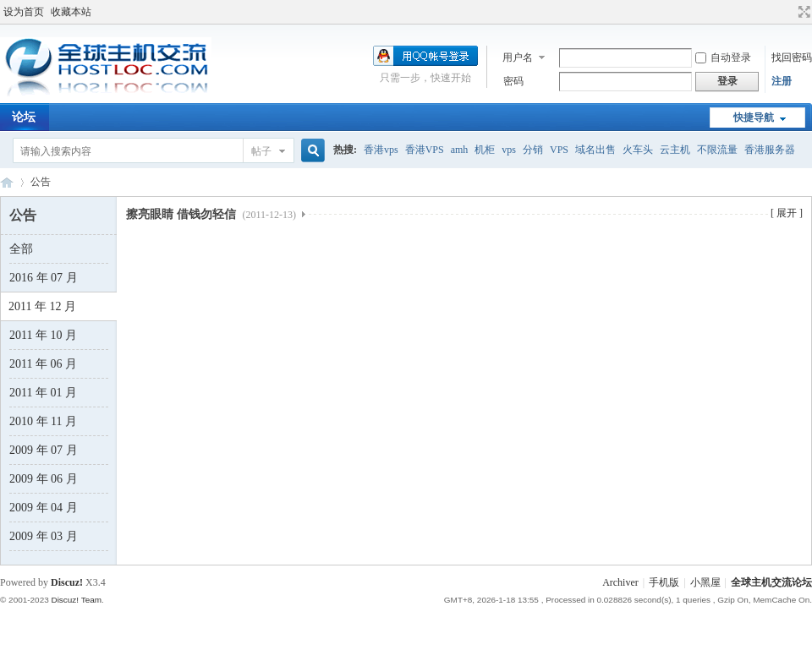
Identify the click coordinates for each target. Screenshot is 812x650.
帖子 (261, 151)
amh (460, 150)
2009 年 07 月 (44, 450)
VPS (559, 150)
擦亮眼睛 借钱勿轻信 (211, 214)
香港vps (381, 150)
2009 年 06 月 (44, 479)
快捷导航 (754, 117)
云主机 (675, 150)
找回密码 (792, 57)
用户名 (518, 57)
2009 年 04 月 (44, 508)
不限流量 (717, 150)
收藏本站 (71, 12)
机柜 (485, 150)
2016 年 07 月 (44, 278)
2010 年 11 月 (43, 421)
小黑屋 (705, 582)
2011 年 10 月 (43, 335)
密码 (513, 81)
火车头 (638, 150)
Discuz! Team (76, 600)
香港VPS (425, 150)
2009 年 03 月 (44, 536)
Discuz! (67, 582)
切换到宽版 (802, 12)
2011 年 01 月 (43, 393)
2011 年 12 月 (42, 306)
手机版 (664, 582)
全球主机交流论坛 (7, 182)
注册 (782, 81)
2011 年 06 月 (43, 364)
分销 (533, 150)
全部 (21, 249)
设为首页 (24, 12)
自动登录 (723, 57)
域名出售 (595, 150)
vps (509, 150)
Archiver (620, 582)
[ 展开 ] (787, 213)
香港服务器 (770, 150)
